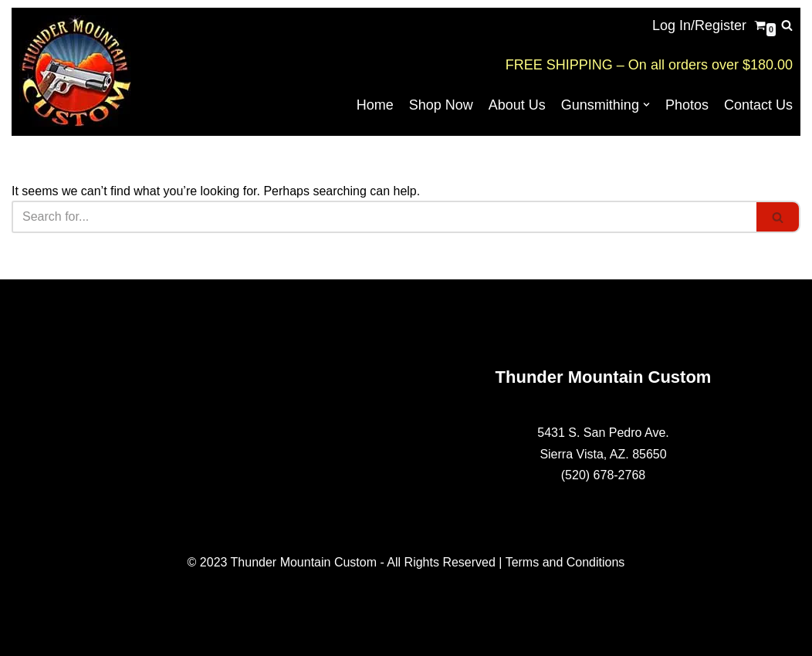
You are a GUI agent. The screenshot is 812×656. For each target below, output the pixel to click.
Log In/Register (699, 25)
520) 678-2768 (605, 475)
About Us (517, 105)
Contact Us (758, 105)
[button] (646, 105)
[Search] (787, 25)
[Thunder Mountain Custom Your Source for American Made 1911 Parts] (75, 72)
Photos (687, 105)
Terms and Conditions (565, 562)
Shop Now (441, 105)
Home (375, 105)
